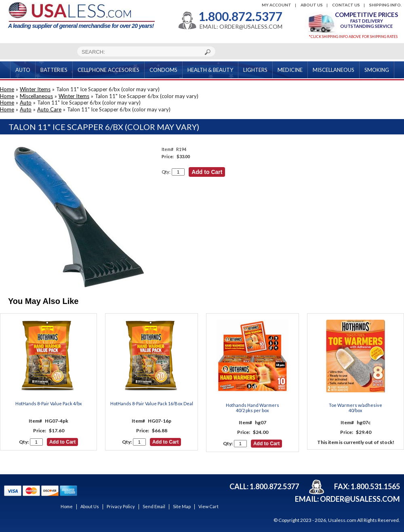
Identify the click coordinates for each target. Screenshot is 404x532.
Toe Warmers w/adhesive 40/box (356, 408)
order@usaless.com (360, 499)
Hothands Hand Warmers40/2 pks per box (253, 408)
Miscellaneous (36, 96)
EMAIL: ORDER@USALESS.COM (241, 27)
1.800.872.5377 (240, 16)
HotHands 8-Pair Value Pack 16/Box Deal (152, 403)
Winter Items (35, 89)
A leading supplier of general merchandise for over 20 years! (81, 16)
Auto (26, 103)
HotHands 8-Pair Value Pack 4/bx (49, 403)
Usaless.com (342, 520)
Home (7, 89)
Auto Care (49, 109)
